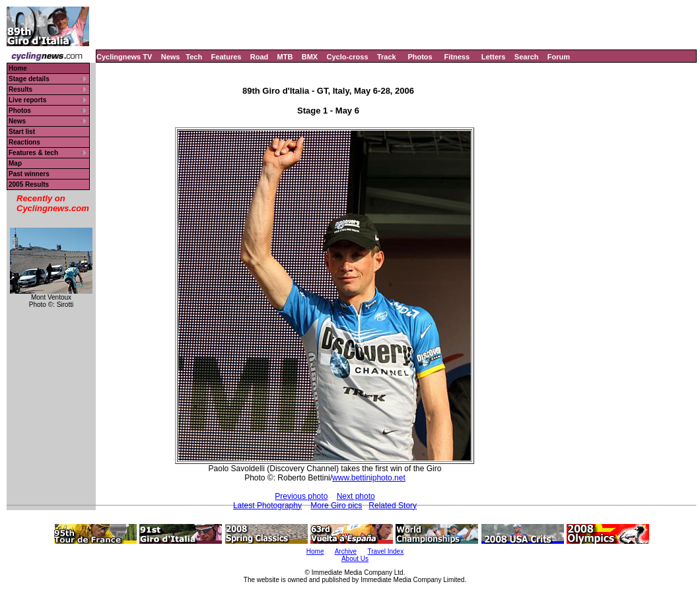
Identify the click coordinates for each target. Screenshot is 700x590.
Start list (22, 132)
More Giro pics (336, 506)
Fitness (457, 57)
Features (227, 57)
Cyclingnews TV (124, 57)
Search (527, 57)
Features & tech (33, 153)
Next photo (356, 496)
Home (18, 68)
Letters (494, 57)
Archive (346, 551)
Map (15, 163)
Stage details (29, 79)
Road (260, 57)
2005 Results (29, 184)
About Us (355, 559)
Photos (420, 57)
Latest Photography (267, 506)
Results (20, 89)
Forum (559, 57)
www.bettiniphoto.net (369, 478)
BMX (310, 57)
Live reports (27, 100)
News (171, 57)
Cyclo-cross (348, 57)
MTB (285, 57)
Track (387, 57)
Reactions (24, 142)
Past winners (29, 174)
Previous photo (301, 496)
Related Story (393, 506)
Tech (194, 57)
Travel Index (386, 551)
